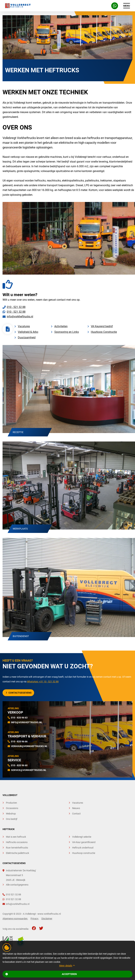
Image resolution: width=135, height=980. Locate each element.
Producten (11, 803)
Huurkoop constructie (84, 853)
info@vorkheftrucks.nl (20, 316)
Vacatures (24, 326)
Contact (76, 814)
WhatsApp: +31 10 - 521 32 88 (43, 682)
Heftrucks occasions (17, 842)
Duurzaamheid (27, 337)
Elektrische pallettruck (17, 853)
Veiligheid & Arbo (28, 332)
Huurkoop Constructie (104, 332)
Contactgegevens (19, 693)
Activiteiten (61, 326)
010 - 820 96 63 (19, 718)
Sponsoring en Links (67, 332)
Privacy (35, 919)
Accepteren (41, 974)
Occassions (12, 808)
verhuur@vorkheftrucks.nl (29, 746)
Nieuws (76, 808)
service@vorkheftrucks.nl (29, 770)
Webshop (11, 814)
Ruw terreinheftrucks (17, 848)
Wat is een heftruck (16, 837)
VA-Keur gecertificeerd (84, 842)
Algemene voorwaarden (15, 919)
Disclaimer (47, 919)
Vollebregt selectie (82, 837)
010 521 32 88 (12, 895)
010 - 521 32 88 (16, 307)
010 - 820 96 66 (19, 741)
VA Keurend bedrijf (102, 326)
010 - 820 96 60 (19, 765)
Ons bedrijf (12, 819)
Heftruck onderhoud (83, 848)
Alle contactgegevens (17, 885)
